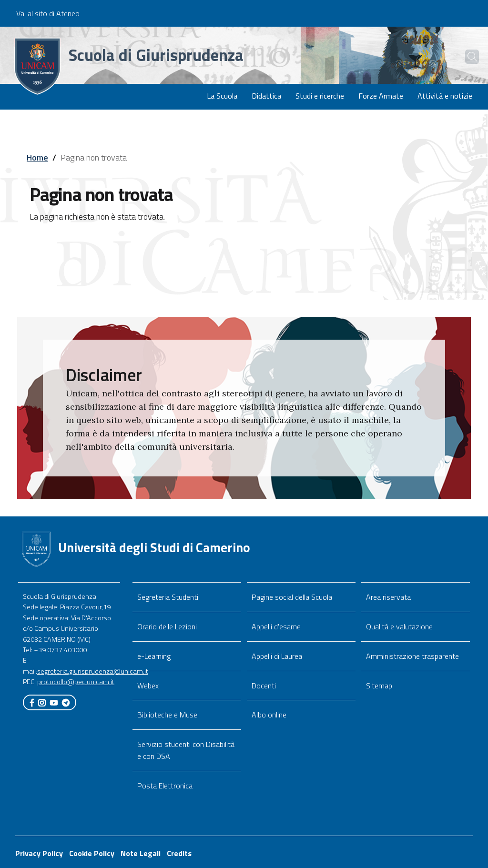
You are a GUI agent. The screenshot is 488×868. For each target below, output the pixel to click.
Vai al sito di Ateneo (48, 13)
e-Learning (154, 656)
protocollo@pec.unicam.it (76, 682)
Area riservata (388, 597)
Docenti (264, 686)
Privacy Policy (39, 853)
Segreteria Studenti (168, 597)
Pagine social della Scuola (292, 597)
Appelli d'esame (276, 626)
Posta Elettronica (165, 786)
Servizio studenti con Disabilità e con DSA (186, 750)
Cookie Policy (92, 853)
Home (37, 157)
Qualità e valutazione (399, 626)
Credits (179, 853)
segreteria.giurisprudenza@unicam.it (93, 671)
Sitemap (379, 686)
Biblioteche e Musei (168, 715)
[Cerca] (465, 57)
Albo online (269, 715)
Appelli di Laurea (277, 656)
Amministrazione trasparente (412, 656)
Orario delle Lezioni (167, 626)
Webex (148, 686)
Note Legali (141, 853)
